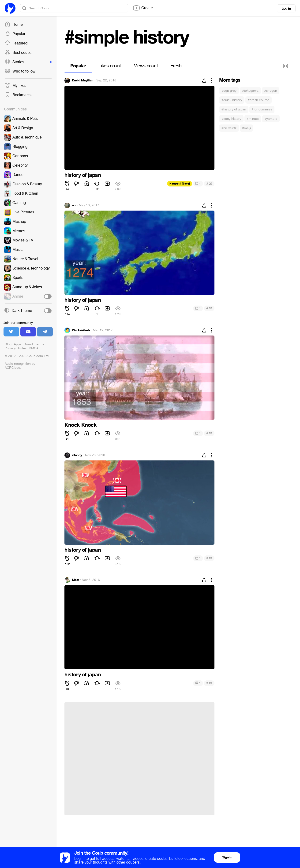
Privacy (10, 348)
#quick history (232, 100)
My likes (15, 86)
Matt (75, 580)
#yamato (271, 119)
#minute (253, 119)
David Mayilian (82, 80)
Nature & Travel (180, 184)
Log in (286, 8)
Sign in (227, 857)
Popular (15, 34)
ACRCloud (12, 368)
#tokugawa (250, 91)
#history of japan (234, 109)
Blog (8, 344)
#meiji (246, 128)
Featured (16, 43)
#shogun (271, 91)
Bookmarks (18, 95)
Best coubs (18, 53)
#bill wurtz (229, 128)
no (74, 205)
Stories (28, 62)
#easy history (231, 119)
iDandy (77, 455)
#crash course (259, 100)
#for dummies (262, 109)
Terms (40, 344)
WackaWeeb (81, 330)
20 (209, 184)
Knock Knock (81, 425)
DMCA (34, 348)
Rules (22, 348)
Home (14, 25)
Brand (28, 344)
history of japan (83, 175)
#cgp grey (229, 91)
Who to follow (20, 71)
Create (143, 8)
